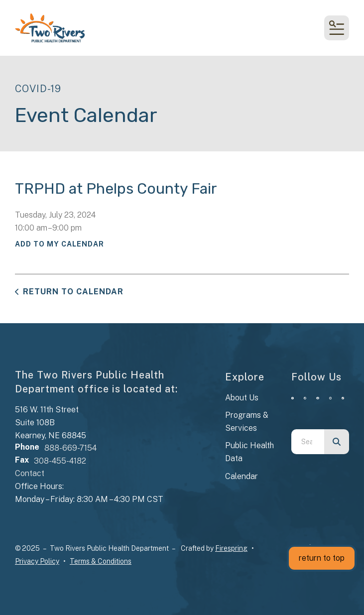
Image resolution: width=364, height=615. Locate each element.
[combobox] (308, 442)
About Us (242, 398)
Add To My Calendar (60, 244)
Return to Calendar (73, 292)
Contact (30, 473)
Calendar (242, 476)
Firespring (231, 548)
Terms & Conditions (101, 561)
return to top (322, 558)
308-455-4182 (60, 461)
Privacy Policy (37, 561)
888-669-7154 (70, 448)
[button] (337, 28)
